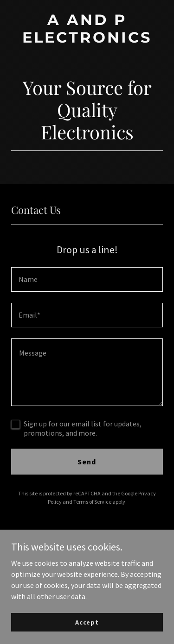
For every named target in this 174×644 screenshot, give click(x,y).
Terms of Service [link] (92, 502)
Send (87, 462)
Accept (87, 622)
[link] (87, 40)
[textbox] (87, 279)
